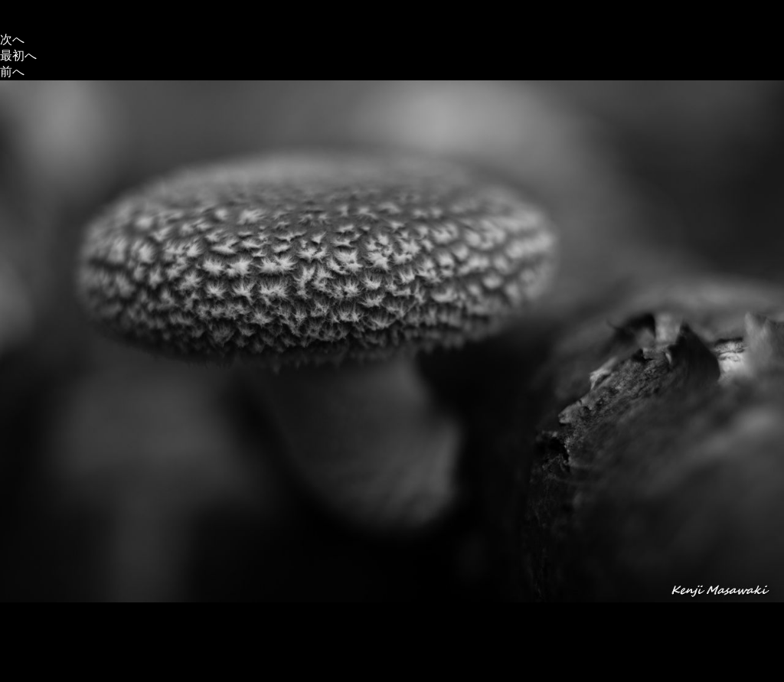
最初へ (18, 55)
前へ (12, 72)
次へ (12, 39)
